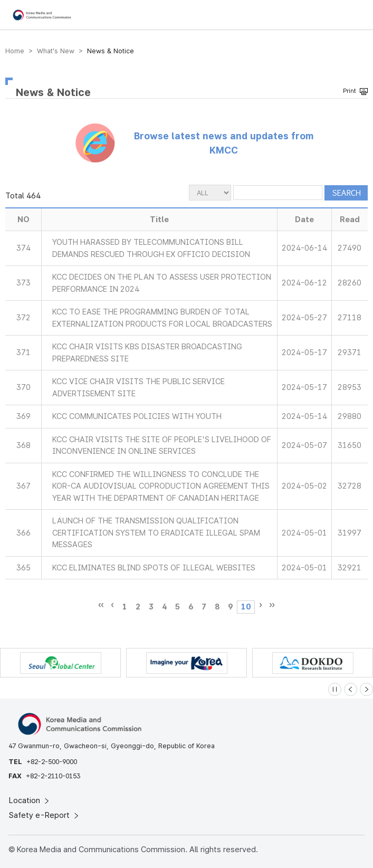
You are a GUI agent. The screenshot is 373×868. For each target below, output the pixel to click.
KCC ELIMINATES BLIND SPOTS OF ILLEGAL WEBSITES (154, 568)
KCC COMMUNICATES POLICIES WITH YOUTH (137, 416)
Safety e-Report (45, 815)
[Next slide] (366, 689)
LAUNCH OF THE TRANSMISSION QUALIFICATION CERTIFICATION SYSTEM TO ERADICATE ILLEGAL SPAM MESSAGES (156, 533)
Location (30, 800)
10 (246, 607)
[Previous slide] (351, 689)
